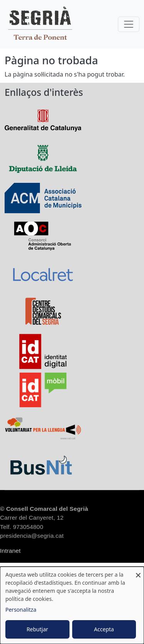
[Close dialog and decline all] (138, 571)
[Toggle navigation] (129, 24)
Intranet (10, 551)
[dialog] (72, 605)
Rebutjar (37, 629)
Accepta (104, 629)
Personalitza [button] (21, 610)
